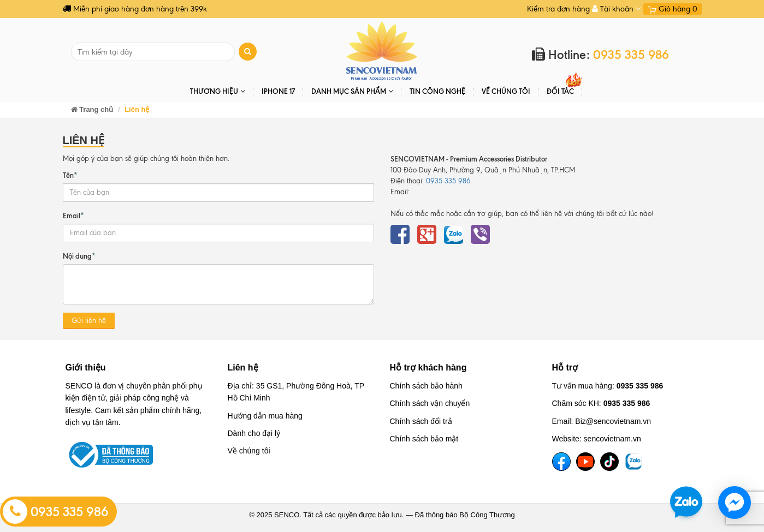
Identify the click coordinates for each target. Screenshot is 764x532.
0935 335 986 (56, 512)
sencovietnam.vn (612, 439)
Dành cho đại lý (254, 433)
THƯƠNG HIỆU (218, 91)
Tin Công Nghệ (437, 91)
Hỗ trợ (565, 367)
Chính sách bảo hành (426, 386)
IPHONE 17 (278, 91)
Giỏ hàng (673, 9)
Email (73, 215)
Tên (70, 175)
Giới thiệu (86, 367)
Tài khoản (617, 9)
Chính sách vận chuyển (430, 403)
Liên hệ (243, 367)
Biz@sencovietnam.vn (613, 421)
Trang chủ (92, 109)
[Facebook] (561, 462)
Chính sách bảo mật (424, 439)
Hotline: (600, 55)
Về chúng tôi (506, 91)
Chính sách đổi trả (421, 421)
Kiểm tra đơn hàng (558, 9)
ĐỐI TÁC (560, 91)
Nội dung (79, 255)
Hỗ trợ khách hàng (428, 367)
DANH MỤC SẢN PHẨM (352, 91)
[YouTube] (585, 462)
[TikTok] (609, 462)
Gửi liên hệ (89, 321)
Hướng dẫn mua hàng (265, 416)
